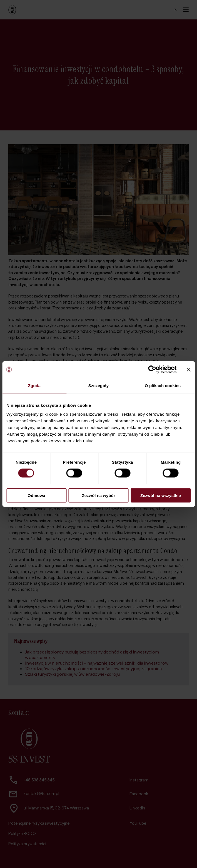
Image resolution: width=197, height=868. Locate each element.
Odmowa (36, 495)
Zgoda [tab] (34, 386)
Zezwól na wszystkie (161, 495)
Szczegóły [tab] (98, 386)
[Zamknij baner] (189, 370)
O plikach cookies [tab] (163, 386)
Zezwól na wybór (98, 495)
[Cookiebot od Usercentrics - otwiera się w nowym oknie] (152, 370)
